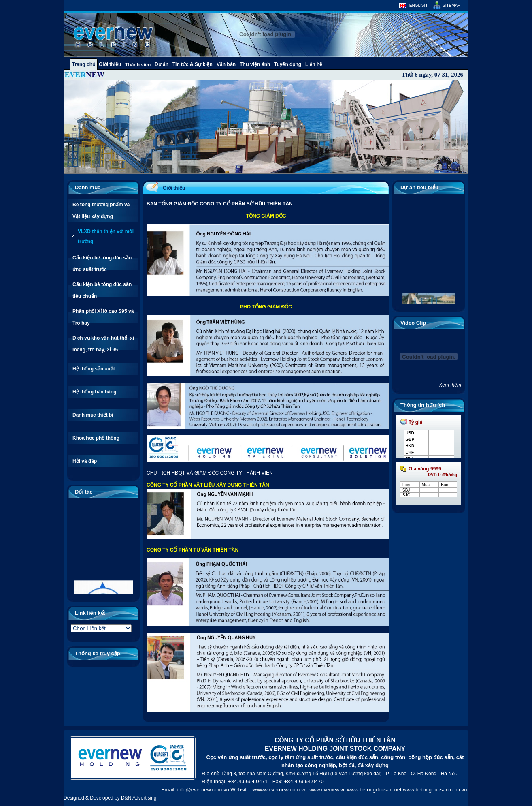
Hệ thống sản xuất (94, 369)
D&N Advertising (139, 798)
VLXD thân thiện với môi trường (106, 236)
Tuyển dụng (288, 64)
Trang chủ (84, 64)
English (418, 5)
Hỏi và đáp (85, 461)
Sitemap (451, 5)
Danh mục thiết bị (93, 415)
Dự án (162, 64)
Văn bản (226, 64)
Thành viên (138, 65)
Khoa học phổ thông (96, 438)
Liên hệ (314, 64)
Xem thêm (450, 385)
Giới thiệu (110, 64)
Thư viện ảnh (255, 64)
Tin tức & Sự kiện (193, 64)
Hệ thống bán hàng (95, 392)
